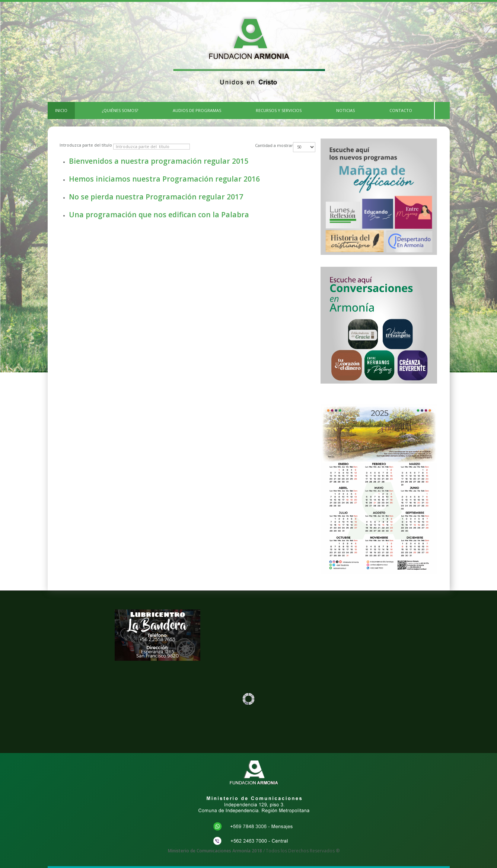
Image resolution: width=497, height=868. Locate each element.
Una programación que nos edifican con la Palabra (159, 214)
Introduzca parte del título (86, 145)
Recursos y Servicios (279, 110)
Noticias (345, 110)
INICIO (61, 110)
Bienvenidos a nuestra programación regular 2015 (159, 161)
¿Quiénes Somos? (120, 110)
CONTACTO (401, 110)
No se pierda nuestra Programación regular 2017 (156, 197)
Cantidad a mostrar (274, 145)
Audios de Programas (197, 110)
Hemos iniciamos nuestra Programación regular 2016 (164, 179)
